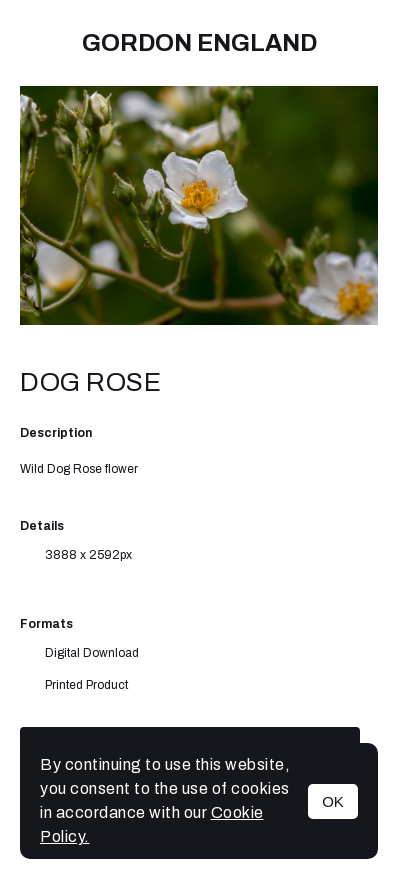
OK (333, 801)
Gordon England (199, 43)
